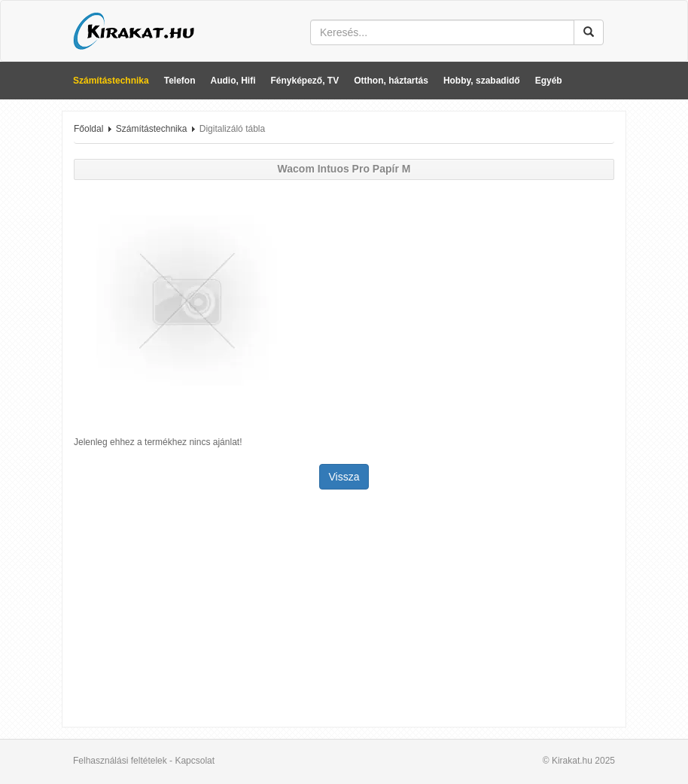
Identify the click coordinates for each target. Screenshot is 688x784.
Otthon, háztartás (391, 81)
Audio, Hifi (233, 81)
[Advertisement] (344, 610)
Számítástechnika (111, 81)
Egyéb (549, 81)
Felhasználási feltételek (120, 761)
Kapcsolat (195, 761)
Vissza (344, 477)
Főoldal (88, 129)
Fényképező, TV (305, 81)
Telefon (180, 81)
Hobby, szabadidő (482, 81)
